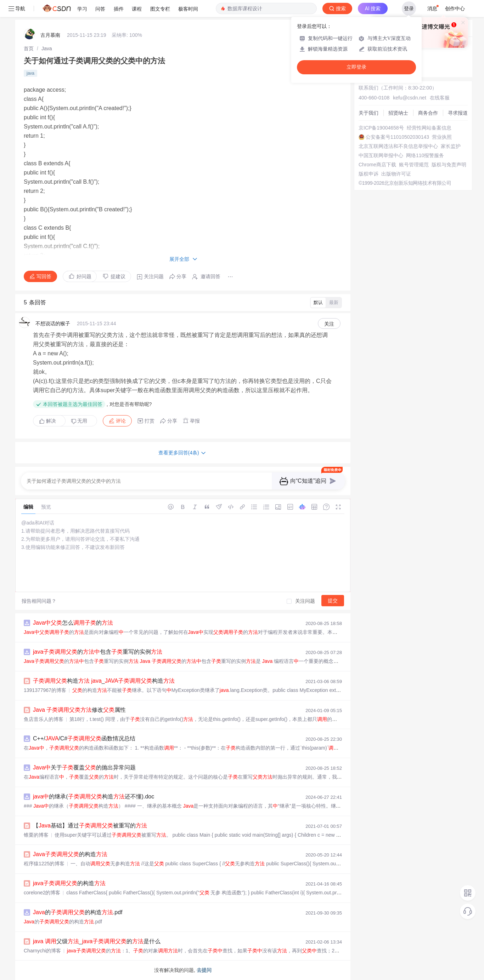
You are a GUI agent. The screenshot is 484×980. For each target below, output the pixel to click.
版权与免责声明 (449, 165)
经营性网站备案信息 (429, 128)
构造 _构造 (104, 681)
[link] (29, 48)
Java (47, 48)
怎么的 (73, 623)
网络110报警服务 (425, 155)
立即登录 (356, 67)
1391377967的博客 (45, 690)
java (30, 73)
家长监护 (451, 146)
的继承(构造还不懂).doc (94, 796)
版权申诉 (368, 174)
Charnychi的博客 (42, 951)
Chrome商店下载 (377, 165)
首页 (29, 48)
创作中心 (455, 8)
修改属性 (79, 710)
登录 (409, 8)
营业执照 (442, 137)
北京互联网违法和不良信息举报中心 (398, 146)
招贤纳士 (398, 113)
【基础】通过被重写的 (90, 826)
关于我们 (368, 113)
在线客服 (440, 98)
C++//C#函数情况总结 (84, 738)
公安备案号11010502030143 (397, 137)
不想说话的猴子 (53, 323)
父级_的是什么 (97, 941)
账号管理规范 (414, 165)
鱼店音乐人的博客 (44, 719)
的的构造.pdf (78, 912)
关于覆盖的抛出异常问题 (84, 767)
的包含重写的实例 (98, 652)
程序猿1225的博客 (44, 864)
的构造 (70, 854)
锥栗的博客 (36, 835)
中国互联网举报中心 (381, 155)
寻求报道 (458, 113)
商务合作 (428, 113)
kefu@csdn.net (410, 98)
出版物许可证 (396, 174)
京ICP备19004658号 (381, 128)
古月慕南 (50, 35)
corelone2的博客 (42, 893)
